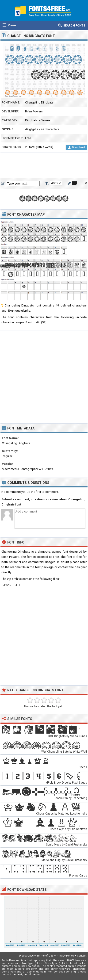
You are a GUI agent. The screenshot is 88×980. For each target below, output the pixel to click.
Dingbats (31, 120)
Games (45, 120)
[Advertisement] (44, 166)
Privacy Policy (65, 956)
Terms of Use (45, 956)
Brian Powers (34, 111)
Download (76, 147)
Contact (82, 956)
